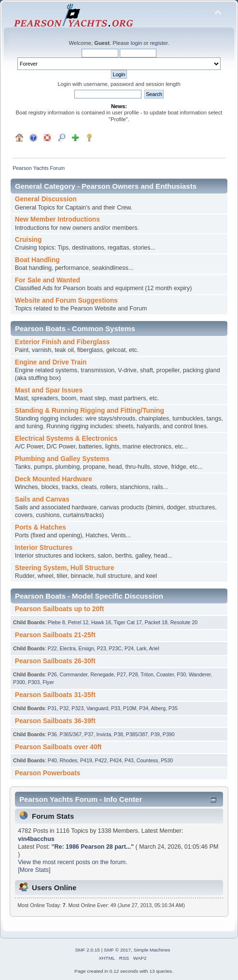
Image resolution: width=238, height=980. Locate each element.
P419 (86, 760)
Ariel (154, 648)
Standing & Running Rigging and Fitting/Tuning (90, 411)
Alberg (159, 708)
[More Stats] (34, 870)
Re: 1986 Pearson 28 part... (92, 847)
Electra (68, 648)
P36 (52, 734)
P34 (144, 708)
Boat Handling (37, 260)
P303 (34, 682)
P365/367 (71, 734)
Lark (142, 648)
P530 (167, 760)
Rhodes (69, 760)
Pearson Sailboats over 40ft (58, 747)
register (159, 43)
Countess (147, 760)
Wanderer (200, 674)
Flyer (48, 682)
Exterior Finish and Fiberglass (63, 342)
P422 (101, 760)
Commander (74, 674)
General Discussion (46, 199)
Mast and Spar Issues (49, 390)
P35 (173, 708)
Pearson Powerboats (48, 773)
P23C (115, 648)
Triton (147, 674)
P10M (130, 708)
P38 (119, 734)
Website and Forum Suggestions (66, 301)
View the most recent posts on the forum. (72, 862)
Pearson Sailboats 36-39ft (55, 721)
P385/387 (137, 734)
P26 (52, 674)
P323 (77, 708)
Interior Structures (44, 548)
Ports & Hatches (41, 527)
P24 (129, 648)
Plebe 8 (56, 622)
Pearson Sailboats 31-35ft (55, 695)
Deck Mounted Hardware (54, 479)
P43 (129, 760)
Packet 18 (156, 622)
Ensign (86, 648)
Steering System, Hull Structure (65, 568)
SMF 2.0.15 (87, 950)
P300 (19, 682)
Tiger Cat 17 (128, 622)
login (137, 43)
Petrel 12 (78, 622)
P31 (52, 708)
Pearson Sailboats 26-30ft (55, 661)
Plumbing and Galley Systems (62, 459)
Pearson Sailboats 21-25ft (55, 635)
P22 (52, 648)
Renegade (102, 674)
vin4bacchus (36, 839)
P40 (52, 760)
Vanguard (97, 708)
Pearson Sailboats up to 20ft (59, 609)
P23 (102, 648)
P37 (89, 734)
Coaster (165, 674)
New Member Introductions (57, 219)
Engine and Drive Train (51, 362)
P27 (121, 674)
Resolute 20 (184, 622)
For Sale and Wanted (48, 280)
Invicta (104, 734)
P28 (133, 674)
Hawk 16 (101, 622)
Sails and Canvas (42, 499)
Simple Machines (152, 950)
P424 (116, 760)
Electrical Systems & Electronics (66, 439)
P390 (169, 734)
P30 (181, 674)
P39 (155, 734)
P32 (64, 708)
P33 (116, 708)
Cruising (28, 240)
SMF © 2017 (117, 950)
